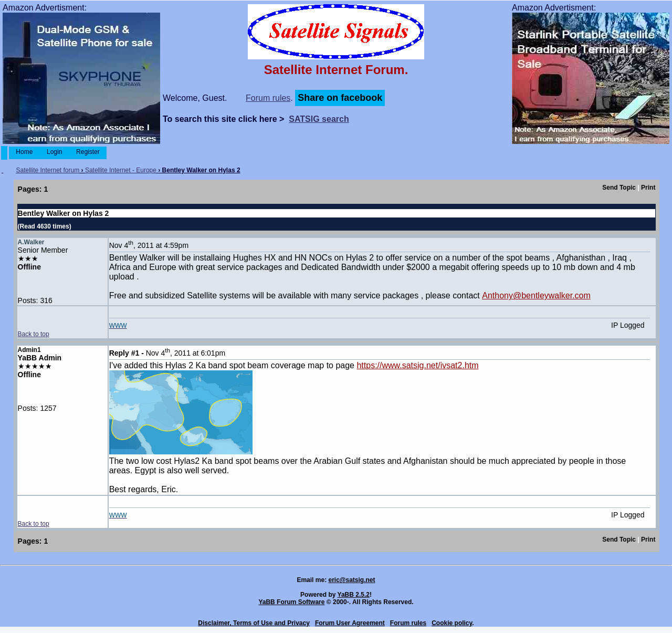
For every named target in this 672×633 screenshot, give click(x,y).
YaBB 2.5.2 (354, 595)
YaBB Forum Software (291, 602)
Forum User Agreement (350, 623)
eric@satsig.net (351, 580)
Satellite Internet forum (48, 170)
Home (24, 152)
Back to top (34, 334)
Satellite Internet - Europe (121, 170)
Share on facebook (340, 98)
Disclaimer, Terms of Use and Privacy (254, 623)
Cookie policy (452, 623)
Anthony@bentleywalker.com (536, 295)
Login (55, 152)
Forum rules (268, 98)
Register (88, 152)
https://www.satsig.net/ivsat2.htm (417, 365)
